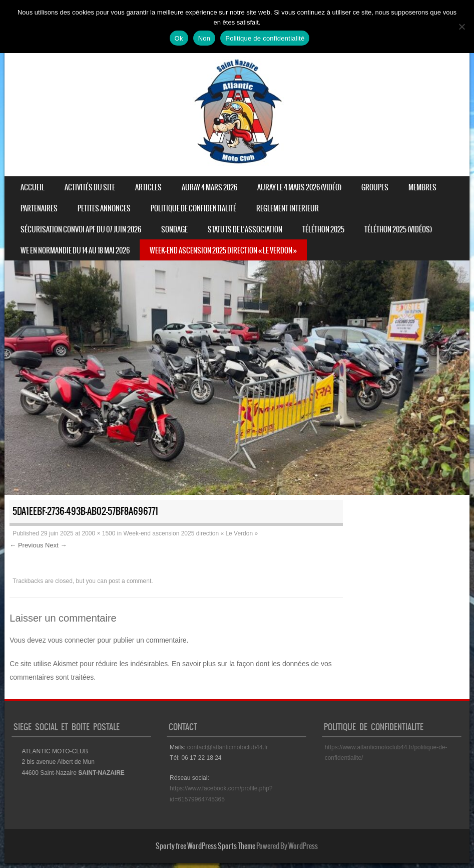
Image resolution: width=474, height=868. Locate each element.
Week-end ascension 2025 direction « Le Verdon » (223, 250)
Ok (179, 38)
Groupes (375, 187)
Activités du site (90, 187)
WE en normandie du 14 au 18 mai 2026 (75, 250)
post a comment (130, 581)
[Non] (461, 27)
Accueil (33, 187)
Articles (148, 187)
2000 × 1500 (98, 533)
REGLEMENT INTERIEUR (288, 208)
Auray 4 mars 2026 (209, 187)
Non (204, 38)
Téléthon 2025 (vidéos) (398, 229)
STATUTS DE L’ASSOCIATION (245, 229)
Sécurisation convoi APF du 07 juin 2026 (81, 229)
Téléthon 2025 (323, 229)
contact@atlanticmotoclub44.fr (228, 747)
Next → (56, 545)
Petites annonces (104, 208)
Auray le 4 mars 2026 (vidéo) (299, 187)
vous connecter (72, 640)
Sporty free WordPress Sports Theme (205, 846)
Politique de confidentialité (193, 208)
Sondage (174, 229)
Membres (422, 187)
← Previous (26, 545)
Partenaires (39, 208)
